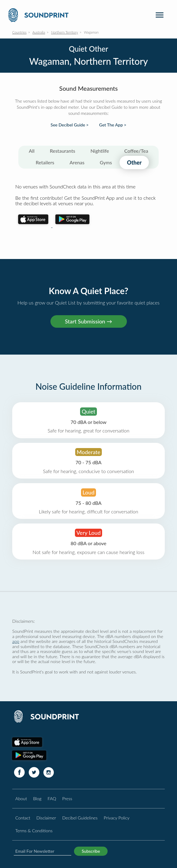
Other (134, 162)
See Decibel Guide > (70, 125)
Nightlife (100, 151)
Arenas (77, 162)
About (21, 799)
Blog (37, 799)
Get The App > (113, 125)
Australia (39, 32)
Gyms (106, 162)
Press (67, 799)
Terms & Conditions (34, 831)
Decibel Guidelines (80, 818)
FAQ (52, 799)
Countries (19, 32)
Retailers (45, 162)
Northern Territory (65, 32)
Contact (23, 818)
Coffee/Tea (136, 151)
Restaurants (63, 151)
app (16, 641)
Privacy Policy (116, 818)
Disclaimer (46, 818)
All (32, 151)
